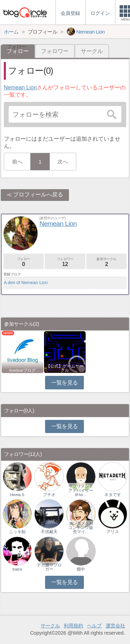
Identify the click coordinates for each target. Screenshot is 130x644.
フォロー (24, 262)
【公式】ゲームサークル (65, 368)
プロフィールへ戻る (38, 195)
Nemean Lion (20, 87)
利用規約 (73, 626)
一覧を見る (65, 383)
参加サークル (106, 262)
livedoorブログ (23, 370)
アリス (113, 532)
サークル (92, 51)
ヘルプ (94, 626)
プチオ (49, 495)
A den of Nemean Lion (26, 283)
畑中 (81, 569)
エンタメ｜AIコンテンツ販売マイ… (81, 528)
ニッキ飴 (17, 532)
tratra (17, 569)
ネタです (113, 495)
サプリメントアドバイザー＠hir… (81, 491)
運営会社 (115, 626)
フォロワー (55, 51)
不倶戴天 (49, 532)
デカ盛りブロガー (49, 567)
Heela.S (17, 495)
